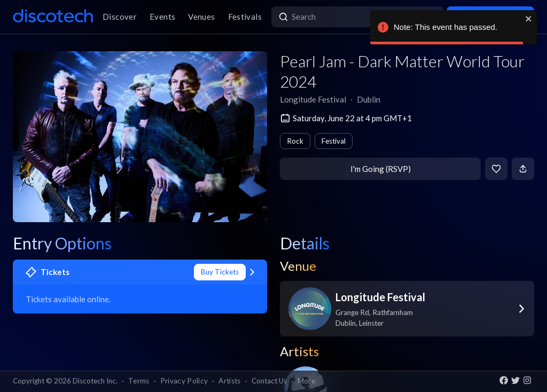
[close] (529, 19)
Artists (229, 381)
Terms (139, 381)
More (306, 381)
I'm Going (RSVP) (381, 169)
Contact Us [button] (269, 381)
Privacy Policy (184, 381)
